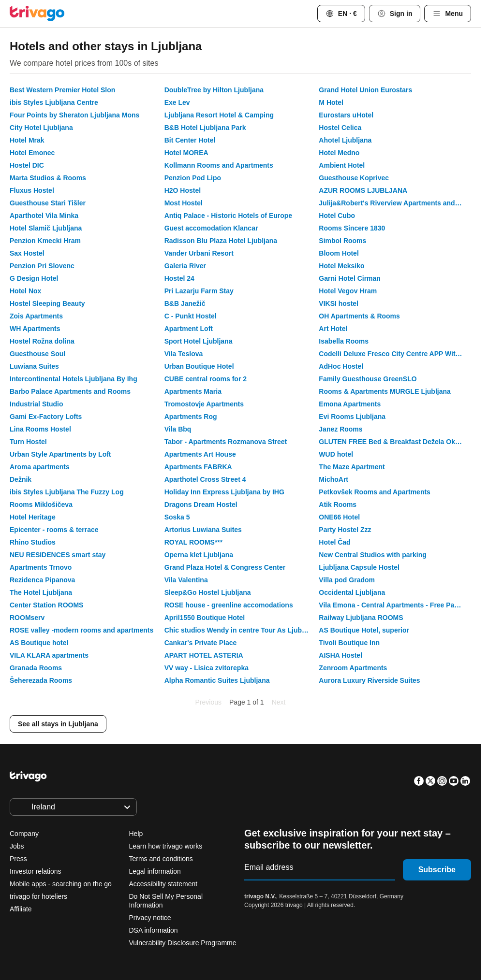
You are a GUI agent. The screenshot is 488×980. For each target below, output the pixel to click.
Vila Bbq (178, 429)
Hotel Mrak (27, 140)
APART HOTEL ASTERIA (204, 655)
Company (24, 834)
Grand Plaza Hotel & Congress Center (225, 567)
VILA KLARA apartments (49, 655)
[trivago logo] (37, 14)
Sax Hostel (27, 253)
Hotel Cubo (337, 216)
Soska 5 (177, 517)
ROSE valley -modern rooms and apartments (81, 630)
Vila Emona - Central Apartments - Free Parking (395, 605)
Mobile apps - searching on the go (61, 884)
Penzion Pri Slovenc (42, 266)
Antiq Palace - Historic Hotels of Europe (229, 216)
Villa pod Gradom (347, 580)
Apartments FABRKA (198, 467)
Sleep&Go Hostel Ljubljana (208, 592)
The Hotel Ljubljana (41, 592)
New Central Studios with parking (372, 555)
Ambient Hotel (342, 165)
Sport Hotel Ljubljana (199, 341)
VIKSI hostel (339, 303)
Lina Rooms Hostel (40, 429)
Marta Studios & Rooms (48, 178)
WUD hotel (336, 454)
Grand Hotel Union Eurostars (365, 90)
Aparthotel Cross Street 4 (205, 479)
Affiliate (21, 909)
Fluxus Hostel (32, 190)
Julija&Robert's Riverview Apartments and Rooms (395, 203)
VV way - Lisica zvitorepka (207, 668)
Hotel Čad (334, 542)
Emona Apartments (350, 404)
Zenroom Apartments (353, 668)
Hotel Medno (339, 153)
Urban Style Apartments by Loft (60, 454)
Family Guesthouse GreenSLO (368, 379)
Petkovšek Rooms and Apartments (375, 492)
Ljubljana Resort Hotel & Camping (219, 115)
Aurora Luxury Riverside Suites (369, 680)
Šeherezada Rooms (41, 680)
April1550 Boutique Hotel (205, 618)
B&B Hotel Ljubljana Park (205, 128)
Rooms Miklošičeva (41, 504)
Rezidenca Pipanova (42, 580)
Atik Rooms (338, 504)
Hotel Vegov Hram (348, 291)
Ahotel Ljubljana (345, 140)
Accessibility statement (163, 884)
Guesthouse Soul (37, 354)
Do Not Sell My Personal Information (166, 901)
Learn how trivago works (166, 846)
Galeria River (185, 266)
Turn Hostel (28, 442)
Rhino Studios (33, 542)
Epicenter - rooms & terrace (54, 530)
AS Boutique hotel (39, 643)
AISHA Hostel (340, 655)
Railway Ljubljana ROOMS (361, 618)
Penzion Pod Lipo (193, 178)
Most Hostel (184, 203)
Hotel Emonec (32, 153)
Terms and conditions (161, 859)
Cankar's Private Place (201, 643)
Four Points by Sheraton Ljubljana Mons (74, 115)
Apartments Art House (200, 454)
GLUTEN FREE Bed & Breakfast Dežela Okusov (395, 442)
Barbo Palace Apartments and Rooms (70, 391)
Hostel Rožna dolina (42, 341)
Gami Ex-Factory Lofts (46, 417)
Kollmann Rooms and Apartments (219, 165)
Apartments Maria (193, 391)
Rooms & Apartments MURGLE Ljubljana (385, 391)
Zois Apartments (36, 316)
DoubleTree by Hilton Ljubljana (214, 90)
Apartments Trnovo (41, 567)
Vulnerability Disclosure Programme (183, 943)
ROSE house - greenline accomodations (229, 605)
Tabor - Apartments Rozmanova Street (226, 442)
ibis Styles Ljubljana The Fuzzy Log (67, 492)
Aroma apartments (40, 467)
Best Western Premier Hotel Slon (62, 90)
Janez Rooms (340, 429)
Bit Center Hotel (190, 140)
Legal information (155, 871)
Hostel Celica (340, 128)
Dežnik (21, 479)
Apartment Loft (189, 329)
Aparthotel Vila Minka (44, 216)
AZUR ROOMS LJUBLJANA (363, 190)
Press (18, 859)
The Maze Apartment (352, 467)
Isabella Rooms (344, 341)
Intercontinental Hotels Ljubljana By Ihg (74, 379)
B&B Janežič (185, 303)
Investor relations (36, 871)
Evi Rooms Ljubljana (352, 417)
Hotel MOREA (186, 153)
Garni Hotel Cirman (350, 278)
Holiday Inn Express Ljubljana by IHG (224, 492)
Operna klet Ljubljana (199, 555)
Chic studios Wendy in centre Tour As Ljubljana (241, 630)
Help (136, 834)
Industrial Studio (36, 404)
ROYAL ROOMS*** (194, 542)
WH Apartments (35, 329)
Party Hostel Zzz (345, 530)
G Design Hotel (34, 278)
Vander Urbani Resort (199, 253)
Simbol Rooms (342, 241)
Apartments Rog (191, 417)
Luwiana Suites (34, 366)
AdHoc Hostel (341, 366)
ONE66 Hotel (339, 517)
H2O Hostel (183, 190)
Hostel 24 (179, 278)
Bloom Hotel (339, 253)
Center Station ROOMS (46, 605)
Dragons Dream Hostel (201, 504)
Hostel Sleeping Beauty (47, 303)
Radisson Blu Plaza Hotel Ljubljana (221, 241)
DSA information (154, 930)
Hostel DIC (27, 165)
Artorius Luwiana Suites (203, 530)
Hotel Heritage (33, 517)
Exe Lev (177, 102)
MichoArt (333, 479)
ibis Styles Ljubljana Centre (54, 102)
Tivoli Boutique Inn (349, 643)
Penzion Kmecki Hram (45, 241)
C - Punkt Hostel (191, 316)
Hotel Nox (25, 291)
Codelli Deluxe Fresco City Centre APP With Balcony (395, 354)
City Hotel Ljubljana (41, 128)
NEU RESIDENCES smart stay (58, 555)
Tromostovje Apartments (204, 404)
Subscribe (437, 870)
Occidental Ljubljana (352, 592)
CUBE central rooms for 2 (206, 379)
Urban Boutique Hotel (199, 366)
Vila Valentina (186, 580)
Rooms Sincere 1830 (352, 228)
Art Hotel (333, 329)
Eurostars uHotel (346, 115)
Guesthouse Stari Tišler (48, 203)
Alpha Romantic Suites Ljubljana (217, 680)
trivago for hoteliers (38, 896)
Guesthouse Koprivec (354, 178)
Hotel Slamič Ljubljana (46, 228)
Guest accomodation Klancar (211, 228)
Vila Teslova (184, 354)
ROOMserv (27, 618)
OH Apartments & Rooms (359, 316)
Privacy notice (150, 918)
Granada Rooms (36, 668)
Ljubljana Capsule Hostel (359, 567)
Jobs (17, 846)
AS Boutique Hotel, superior (364, 630)
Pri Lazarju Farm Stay (199, 291)
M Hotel (331, 102)
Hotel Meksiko (341, 266)
